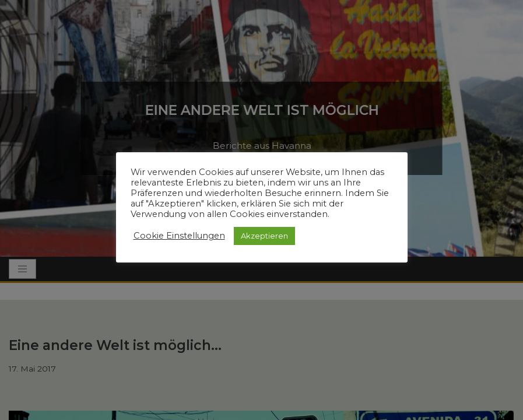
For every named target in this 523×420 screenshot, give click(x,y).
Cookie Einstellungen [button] (179, 236)
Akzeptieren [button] (264, 236)
